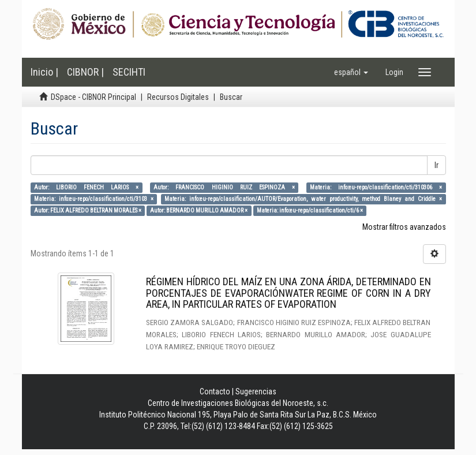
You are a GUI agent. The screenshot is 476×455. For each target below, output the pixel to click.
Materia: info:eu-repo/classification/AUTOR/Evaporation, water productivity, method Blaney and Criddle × (303, 199)
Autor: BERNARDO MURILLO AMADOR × (199, 210)
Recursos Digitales (178, 97)
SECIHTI (129, 72)
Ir (436, 165)
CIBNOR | (85, 72)
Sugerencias (256, 391)
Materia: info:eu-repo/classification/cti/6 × (310, 210)
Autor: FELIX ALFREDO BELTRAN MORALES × (88, 210)
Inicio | (44, 72)
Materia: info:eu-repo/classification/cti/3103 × (94, 199)
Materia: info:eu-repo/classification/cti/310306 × (376, 187)
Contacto (215, 391)
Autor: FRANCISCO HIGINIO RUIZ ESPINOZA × (224, 187)
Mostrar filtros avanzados (404, 227)
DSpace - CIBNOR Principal (93, 97)
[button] (351, 72)
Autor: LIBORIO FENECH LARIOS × (87, 187)
